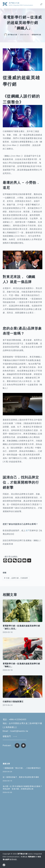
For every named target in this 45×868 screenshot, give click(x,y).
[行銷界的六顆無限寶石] (23, 687)
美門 (28, 531)
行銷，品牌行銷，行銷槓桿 (16, 578)
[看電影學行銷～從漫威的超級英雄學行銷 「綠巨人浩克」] (23, 611)
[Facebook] (4, 865)
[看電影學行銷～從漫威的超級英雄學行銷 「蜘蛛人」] (23, 649)
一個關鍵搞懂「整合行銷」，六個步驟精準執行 (22, 768)
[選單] (41, 4)
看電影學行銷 (36, 35)
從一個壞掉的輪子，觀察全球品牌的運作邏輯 (21, 777)
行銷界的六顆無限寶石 (13, 702)
